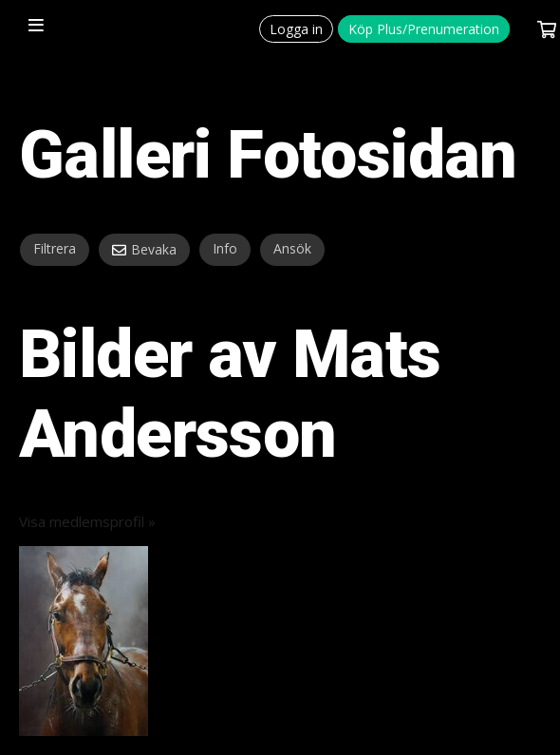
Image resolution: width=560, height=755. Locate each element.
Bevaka (154, 249)
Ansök (292, 248)
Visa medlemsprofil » (87, 521)
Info (225, 248)
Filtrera (55, 248)
